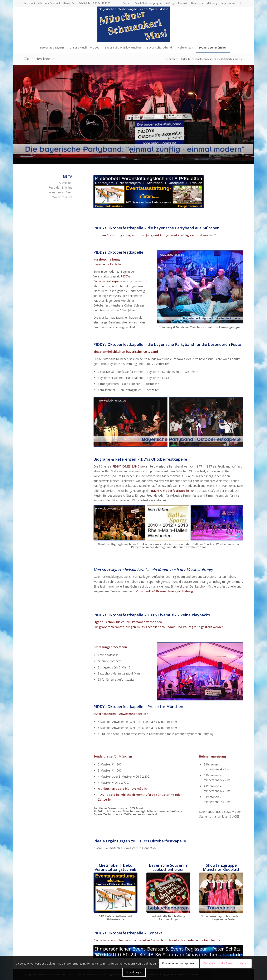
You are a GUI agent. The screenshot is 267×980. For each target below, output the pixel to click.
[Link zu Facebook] (240, 3)
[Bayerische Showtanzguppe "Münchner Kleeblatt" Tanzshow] (221, 893)
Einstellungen (134, 972)
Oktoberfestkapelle (39, 59)
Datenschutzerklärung (204, 3)
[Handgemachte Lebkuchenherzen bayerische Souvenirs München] (168, 893)
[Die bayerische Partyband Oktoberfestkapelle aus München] (200, 287)
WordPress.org (62, 197)
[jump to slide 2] (133, 152)
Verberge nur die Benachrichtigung (226, 963)
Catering (168, 795)
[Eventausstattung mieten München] (149, 192)
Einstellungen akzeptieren (179, 963)
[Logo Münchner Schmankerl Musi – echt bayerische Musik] (133, 24)
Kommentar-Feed (60, 192)
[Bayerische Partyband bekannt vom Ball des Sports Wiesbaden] (168, 523)
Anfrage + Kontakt (176, 3)
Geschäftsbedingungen (148, 3)
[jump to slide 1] (131, 152)
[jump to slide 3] (136, 152)
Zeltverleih (106, 799)
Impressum (228, 3)
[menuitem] (127, 3)
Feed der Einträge (60, 187)
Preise (127, 3)
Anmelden (66, 183)
